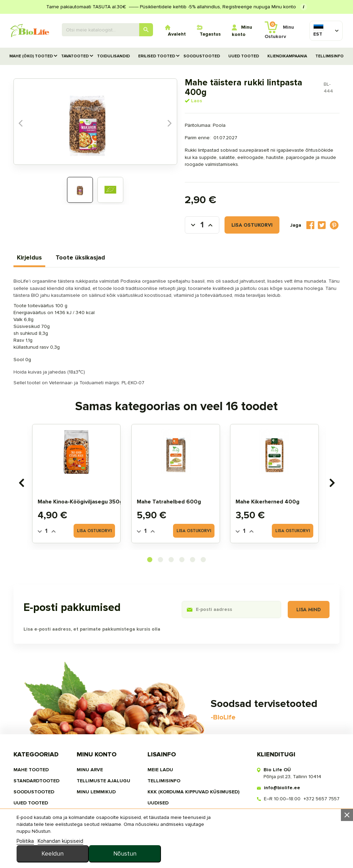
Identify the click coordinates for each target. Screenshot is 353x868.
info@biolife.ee (281, 776)
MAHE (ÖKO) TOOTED (31, 56)
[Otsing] (107, 30)
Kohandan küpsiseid (61, 859)
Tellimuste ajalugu (104, 769)
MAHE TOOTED (32, 758)
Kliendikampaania (287, 56)
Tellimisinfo (330, 56)
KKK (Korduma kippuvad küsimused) (193, 780)
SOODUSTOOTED (202, 56)
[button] (150, 551)
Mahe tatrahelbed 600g (170, 492)
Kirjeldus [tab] (30, 248)
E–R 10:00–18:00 (282, 787)
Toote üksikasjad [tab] (81, 248)
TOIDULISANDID (113, 56)
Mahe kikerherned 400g (269, 492)
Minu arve (90, 758)
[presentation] (22, 473)
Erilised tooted (157, 56)
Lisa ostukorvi (238, 216)
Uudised (158, 791)
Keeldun (239, 841)
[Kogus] (189, 216)
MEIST (155, 802)
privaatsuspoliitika (174, 813)
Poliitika (26, 859)
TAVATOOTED (75, 56)
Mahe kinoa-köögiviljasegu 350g (81, 492)
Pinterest (334, 216)
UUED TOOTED (244, 56)
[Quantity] (47, 522)
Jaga (310, 216)
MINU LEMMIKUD (97, 780)
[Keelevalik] (319, 31)
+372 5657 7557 (321, 787)
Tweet (321, 216)
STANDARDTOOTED (37, 769)
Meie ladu (160, 758)
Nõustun (304, 841)
